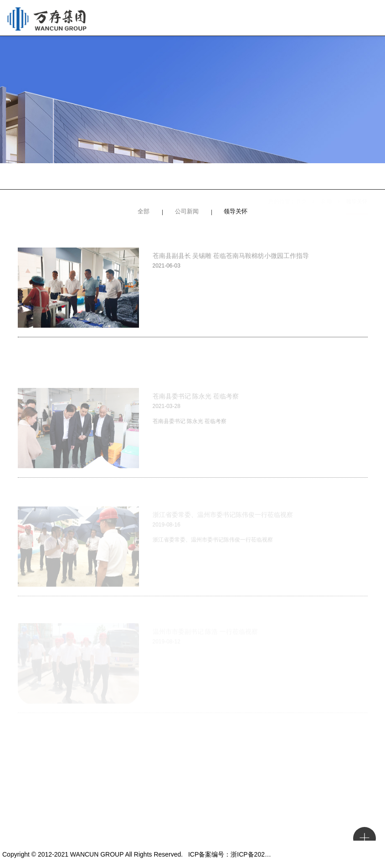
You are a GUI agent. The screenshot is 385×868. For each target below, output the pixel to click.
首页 (301, 178)
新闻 (326, 178)
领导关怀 (357, 178)
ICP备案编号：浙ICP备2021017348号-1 (245, 854)
